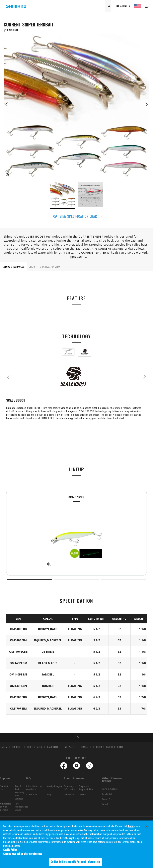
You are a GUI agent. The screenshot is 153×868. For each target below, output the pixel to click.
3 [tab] (123, 580)
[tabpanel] (76, 533)
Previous (7, 104)
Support (5, 778)
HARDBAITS (53, 747)
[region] (76, 844)
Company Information (70, 788)
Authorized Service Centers (6, 807)
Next (146, 104)
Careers (82, 794)
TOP (76, 737)
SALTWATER (70, 747)
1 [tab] (30, 580)
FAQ (28, 778)
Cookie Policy (10, 850)
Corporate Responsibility (86, 788)
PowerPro (107, 799)
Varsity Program (55, 786)
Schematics (31, 794)
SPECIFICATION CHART (51, 267)
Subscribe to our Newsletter (34, 788)
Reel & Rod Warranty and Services (20, 792)
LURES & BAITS (34, 747)
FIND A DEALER (122, 6)
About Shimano (74, 778)
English (3, 747)
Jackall (105, 804)
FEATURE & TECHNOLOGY (14, 267)
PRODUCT (17, 747)
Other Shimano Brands (112, 780)
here (131, 826)
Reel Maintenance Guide (22, 807)
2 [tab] (77, 580)
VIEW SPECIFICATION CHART (79, 216)
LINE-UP (32, 267)
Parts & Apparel (110, 789)
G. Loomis (107, 794)
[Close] (147, 827)
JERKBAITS (86, 747)
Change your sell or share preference (23, 854)
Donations (69, 794)
